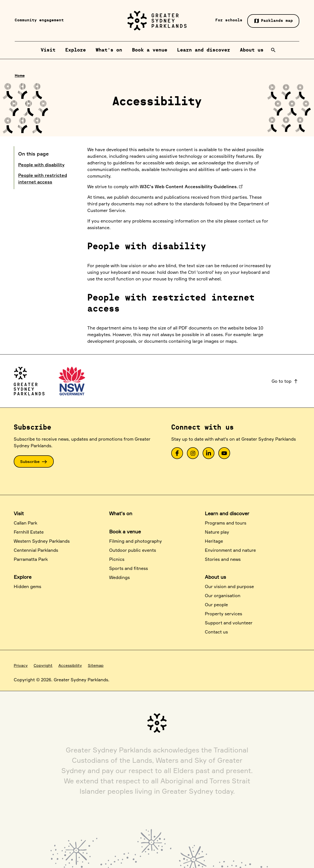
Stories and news (223, 559)
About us (215, 577)
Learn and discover (227, 513)
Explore (23, 577)
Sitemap (96, 665)
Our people (216, 605)
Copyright (43, 665)
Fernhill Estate (29, 532)
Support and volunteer (229, 623)
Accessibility (70, 665)
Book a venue (125, 532)
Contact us (216, 632)
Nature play (217, 532)
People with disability (41, 165)
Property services (223, 614)
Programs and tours (226, 523)
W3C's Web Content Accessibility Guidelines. (189, 186)
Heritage (214, 541)
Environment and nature (230, 550)
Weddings (119, 577)
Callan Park (26, 523)
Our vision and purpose (229, 586)
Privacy (21, 665)
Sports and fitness (129, 568)
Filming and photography (136, 541)
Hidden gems (27, 586)
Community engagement (39, 20)
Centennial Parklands (36, 550)
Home (20, 75)
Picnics (117, 559)
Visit (19, 513)
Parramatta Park (31, 559)
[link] (177, 453)
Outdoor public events (133, 550)
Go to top (285, 381)
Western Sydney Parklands (42, 541)
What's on (121, 513)
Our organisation (223, 595)
